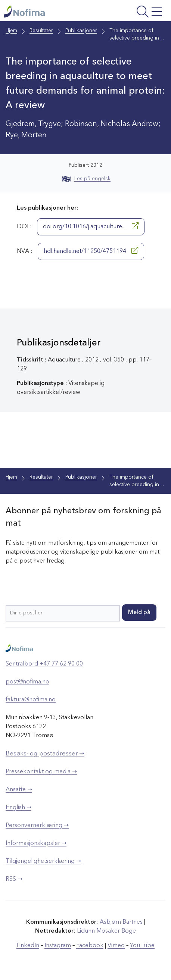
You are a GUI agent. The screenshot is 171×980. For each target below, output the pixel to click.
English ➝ (18, 808)
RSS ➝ (14, 879)
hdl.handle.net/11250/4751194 (91, 251)
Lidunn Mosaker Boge (106, 931)
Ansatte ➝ (19, 790)
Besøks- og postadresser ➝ (45, 754)
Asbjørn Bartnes (121, 922)
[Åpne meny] (136, 12)
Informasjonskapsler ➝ (36, 843)
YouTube (142, 946)
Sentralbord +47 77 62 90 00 (44, 664)
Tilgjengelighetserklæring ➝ (43, 861)
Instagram (58, 946)
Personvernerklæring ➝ (37, 826)
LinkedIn (28, 946)
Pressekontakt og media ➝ (41, 772)
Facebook (90, 946)
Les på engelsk (86, 179)
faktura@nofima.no (31, 700)
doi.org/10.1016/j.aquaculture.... (91, 226)
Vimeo (116, 946)
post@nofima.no (27, 682)
